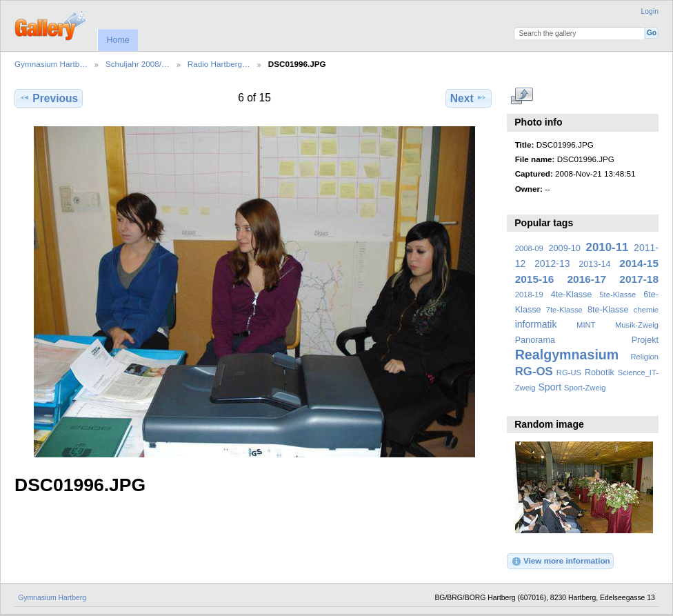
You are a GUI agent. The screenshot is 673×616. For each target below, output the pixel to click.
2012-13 (552, 264)
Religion (644, 357)
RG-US (569, 372)
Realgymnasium (567, 355)
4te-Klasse (572, 295)
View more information (561, 562)
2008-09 (529, 248)
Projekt (645, 340)
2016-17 (587, 279)
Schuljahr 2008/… (138, 64)
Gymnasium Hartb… (51, 64)
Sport (550, 387)
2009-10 (565, 248)
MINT (586, 325)
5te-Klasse (617, 295)
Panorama (535, 340)
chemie (646, 310)
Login (650, 11)
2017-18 (639, 279)
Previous (49, 98)
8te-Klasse (608, 310)
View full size (522, 97)
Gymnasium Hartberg (52, 598)
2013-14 (594, 264)
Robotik (600, 372)
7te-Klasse (564, 310)
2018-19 (529, 295)
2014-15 (639, 263)
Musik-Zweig (637, 325)
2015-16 (535, 279)
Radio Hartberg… (219, 64)
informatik (536, 324)
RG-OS (534, 371)
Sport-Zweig (585, 388)
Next (469, 98)
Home (118, 40)
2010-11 (607, 247)
